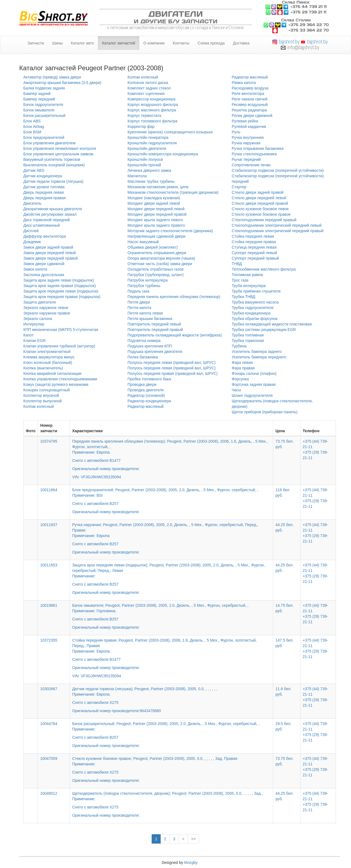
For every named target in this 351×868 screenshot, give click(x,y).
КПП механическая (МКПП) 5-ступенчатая (61, 330)
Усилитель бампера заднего (257, 352)
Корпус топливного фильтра (152, 121)
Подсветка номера (144, 341)
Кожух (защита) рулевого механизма (56, 384)
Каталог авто (83, 43)
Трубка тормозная (248, 341)
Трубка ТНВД (244, 297)
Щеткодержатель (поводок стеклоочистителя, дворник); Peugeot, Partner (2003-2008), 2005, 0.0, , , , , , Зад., (171, 800)
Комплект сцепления (146, 94)
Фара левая (242, 363)
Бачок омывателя (39, 110)
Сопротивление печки (251, 165)
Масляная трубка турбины (151, 181)
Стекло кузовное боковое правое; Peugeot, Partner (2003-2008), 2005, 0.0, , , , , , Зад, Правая (171, 766)
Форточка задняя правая (254, 384)
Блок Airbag (34, 127)
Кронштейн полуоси (145, 159)
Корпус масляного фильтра (152, 110)
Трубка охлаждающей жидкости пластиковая (272, 324)
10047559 (49, 759)
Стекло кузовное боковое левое (260, 209)
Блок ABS (32, 121)
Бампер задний (37, 94)
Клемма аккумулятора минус (49, 357)
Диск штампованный (42, 225)
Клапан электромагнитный (47, 352)
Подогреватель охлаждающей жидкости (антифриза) (175, 335)
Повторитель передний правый (155, 330)
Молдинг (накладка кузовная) (154, 198)
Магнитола (137, 176)
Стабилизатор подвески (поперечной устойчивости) (278, 170)
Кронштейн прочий (144, 165)
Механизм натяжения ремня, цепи (158, 187)
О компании (154, 43)
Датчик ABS (34, 170)
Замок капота (35, 269)
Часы (236, 390)
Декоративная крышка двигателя (53, 209)
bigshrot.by (289, 42)
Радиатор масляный (146, 406)
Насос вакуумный (143, 242)
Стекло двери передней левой (259, 198)
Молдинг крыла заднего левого (155, 220)
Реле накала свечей (250, 99)
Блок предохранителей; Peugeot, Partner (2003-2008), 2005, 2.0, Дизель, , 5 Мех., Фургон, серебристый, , (171, 497)
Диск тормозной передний (46, 220)
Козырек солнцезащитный (46, 390)
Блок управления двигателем (49, 143)
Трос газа (240, 280)
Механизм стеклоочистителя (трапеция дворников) (173, 192)
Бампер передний (39, 99)
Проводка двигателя (146, 390)
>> (193, 839)
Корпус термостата (144, 116)
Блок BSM (32, 132)
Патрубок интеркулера (148, 280)
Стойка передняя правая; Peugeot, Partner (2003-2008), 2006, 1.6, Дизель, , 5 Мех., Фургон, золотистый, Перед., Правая (171, 654)
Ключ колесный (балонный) (48, 363)
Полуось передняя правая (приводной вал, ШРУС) (172, 373)
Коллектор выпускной (43, 401)
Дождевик (32, 242)
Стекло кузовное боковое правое (261, 214)
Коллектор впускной (41, 395)
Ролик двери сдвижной (252, 116)
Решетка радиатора (249, 110)
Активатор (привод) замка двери (52, 77)
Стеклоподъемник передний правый (264, 220)
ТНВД (237, 264)
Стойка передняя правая (254, 242)
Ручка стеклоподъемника (254, 154)
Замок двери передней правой (50, 258)
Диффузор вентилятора (45, 236)
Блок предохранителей (44, 137)
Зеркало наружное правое (47, 313)
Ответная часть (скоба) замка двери (160, 264)
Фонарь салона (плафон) (254, 373)
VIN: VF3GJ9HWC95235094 (97, 477)
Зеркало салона (38, 319)
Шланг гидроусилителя (252, 395)
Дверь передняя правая (45, 198)
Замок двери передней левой (49, 253)
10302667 (49, 689)
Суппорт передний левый (254, 253)
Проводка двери (142, 384)
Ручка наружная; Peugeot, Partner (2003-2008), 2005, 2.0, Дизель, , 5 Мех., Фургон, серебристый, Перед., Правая (171, 535)
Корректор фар (141, 127)
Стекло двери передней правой (260, 203)
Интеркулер (34, 324)
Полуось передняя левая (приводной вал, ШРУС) (172, 363)
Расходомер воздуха (250, 88)
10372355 (49, 640)
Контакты (181, 43)
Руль (236, 132)
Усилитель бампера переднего (259, 357)
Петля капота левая (145, 313)
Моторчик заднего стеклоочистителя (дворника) (170, 231)
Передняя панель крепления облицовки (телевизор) (174, 297)
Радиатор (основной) (146, 395)
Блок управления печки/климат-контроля (60, 148)
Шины (57, 43)
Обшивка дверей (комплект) (153, 247)
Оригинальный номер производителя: (106, 512)
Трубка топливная (248, 335)
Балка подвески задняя (44, 88)
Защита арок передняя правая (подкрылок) (62, 297)
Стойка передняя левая (253, 236)
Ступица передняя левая (254, 247)
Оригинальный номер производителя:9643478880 (117, 711)
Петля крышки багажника (150, 319)
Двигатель (32, 203)
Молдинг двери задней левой (154, 203)
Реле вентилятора (248, 94)
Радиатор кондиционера (149, 401)
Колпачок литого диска (148, 83)
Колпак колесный (39, 406)
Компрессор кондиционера (152, 99)
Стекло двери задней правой (258, 192)
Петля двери (139, 302)
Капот (28, 335)
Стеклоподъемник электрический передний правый (278, 231)
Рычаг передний (246, 159)
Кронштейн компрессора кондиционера (163, 154)
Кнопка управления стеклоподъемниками (60, 379)
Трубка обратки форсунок (255, 319)
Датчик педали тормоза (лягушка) (53, 181)
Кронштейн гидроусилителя (152, 143)
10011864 (49, 490)
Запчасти (36, 43)
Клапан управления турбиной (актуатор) (59, 346)
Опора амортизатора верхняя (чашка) (161, 258)
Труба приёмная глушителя (256, 291)
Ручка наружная (246, 143)
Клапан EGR (34, 341)
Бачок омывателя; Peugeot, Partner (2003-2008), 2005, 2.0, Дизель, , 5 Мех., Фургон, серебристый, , (171, 613)
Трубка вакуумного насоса (255, 302)
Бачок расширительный (44, 116)
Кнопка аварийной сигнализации (52, 373)
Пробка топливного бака (149, 379)
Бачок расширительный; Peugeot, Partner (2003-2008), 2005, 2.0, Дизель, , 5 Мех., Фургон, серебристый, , (171, 731)
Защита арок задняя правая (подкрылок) (60, 286)
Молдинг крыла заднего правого (156, 225)
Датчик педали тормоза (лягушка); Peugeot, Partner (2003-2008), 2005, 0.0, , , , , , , (171, 696)
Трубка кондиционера (251, 313)
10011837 (49, 525)
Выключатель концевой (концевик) (54, 165)
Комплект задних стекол (149, 88)
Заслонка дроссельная (44, 275)
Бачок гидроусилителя (43, 105)
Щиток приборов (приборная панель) (265, 412)
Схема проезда (211, 43)
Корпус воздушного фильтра (153, 105)
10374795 (49, 441)
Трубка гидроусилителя (253, 308)
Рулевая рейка (245, 121)
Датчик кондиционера (43, 176)
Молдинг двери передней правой (157, 214)
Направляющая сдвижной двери (156, 236)
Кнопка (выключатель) (43, 368)
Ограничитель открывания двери (157, 253)
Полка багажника (143, 357)
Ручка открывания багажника (258, 148)
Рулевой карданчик (249, 127)
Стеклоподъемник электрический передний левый (277, 225)
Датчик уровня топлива (44, 187)
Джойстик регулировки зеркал (50, 214)
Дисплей (31, 231)
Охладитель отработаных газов (155, 269)
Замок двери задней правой (48, 247)
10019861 (49, 605)
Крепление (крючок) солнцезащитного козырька (170, 132)
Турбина (239, 346)
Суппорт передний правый (255, 258)
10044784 (49, 724)
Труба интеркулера (249, 286)
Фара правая (243, 368)
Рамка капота (244, 83)
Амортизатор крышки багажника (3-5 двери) (62, 83)
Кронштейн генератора (148, 137)
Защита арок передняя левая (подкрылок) (61, 291)
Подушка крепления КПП (150, 346)
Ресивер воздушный (250, 105)
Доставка (241, 43)
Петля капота (139, 308)
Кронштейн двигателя (147, 148)
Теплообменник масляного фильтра (264, 269)
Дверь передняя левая (44, 192)
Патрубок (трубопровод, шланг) (156, 275)
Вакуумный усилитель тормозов (52, 159)
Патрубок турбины (144, 286)
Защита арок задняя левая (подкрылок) (59, 280)
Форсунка (240, 379)
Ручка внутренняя (248, 137)
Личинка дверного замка (149, 170)
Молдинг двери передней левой (156, 209)
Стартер (239, 187)
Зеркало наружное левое (46, 308)
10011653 (49, 565)
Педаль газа (138, 291)
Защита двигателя (40, 302)
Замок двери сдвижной (44, 264)
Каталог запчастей (119, 43)
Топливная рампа (247, 275)
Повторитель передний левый (154, 324)
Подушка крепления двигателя (155, 352)
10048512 (49, 793)
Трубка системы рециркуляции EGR (264, 330)
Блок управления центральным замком (58, 154)
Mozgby (191, 863)
